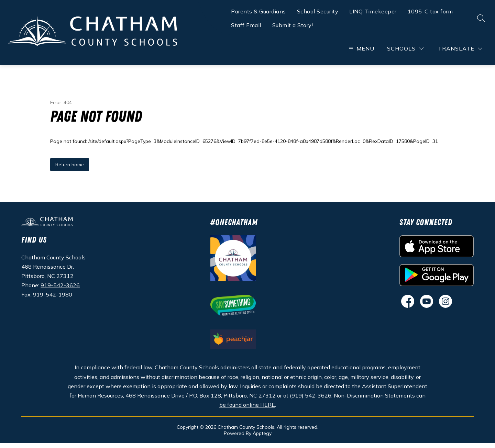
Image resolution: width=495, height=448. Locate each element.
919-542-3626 (60, 290)
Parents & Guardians (258, 12)
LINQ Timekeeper (373, 12)
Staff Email (246, 26)
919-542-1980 (53, 299)
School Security (318, 12)
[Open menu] (361, 50)
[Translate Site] (460, 50)
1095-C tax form (430, 12)
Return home (70, 169)
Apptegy (262, 438)
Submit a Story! (293, 26)
